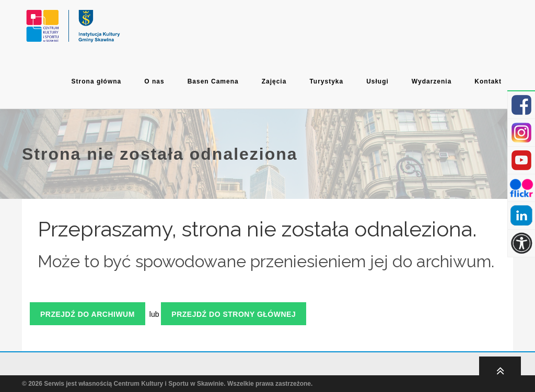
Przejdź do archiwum (88, 314)
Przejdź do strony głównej (234, 314)
